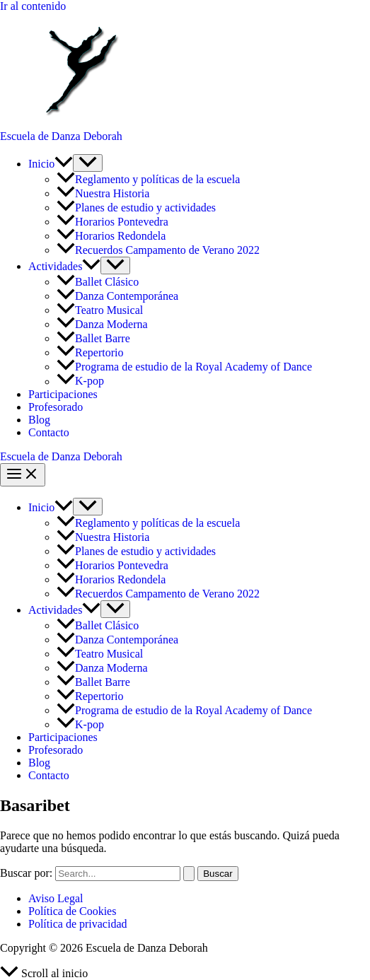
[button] (64, 164)
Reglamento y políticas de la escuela (148, 179)
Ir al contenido (33, 6)
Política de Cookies (72, 911)
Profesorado (56, 407)
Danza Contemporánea (117, 296)
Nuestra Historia (103, 193)
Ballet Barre (95, 338)
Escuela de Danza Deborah (61, 136)
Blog (39, 420)
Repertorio (90, 352)
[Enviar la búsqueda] (189, 874)
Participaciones (63, 394)
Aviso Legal (56, 898)
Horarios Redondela (111, 236)
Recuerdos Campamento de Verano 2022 (158, 250)
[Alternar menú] (88, 163)
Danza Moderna (102, 324)
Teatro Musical (100, 310)
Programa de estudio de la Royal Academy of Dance (184, 367)
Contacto (49, 432)
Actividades (64, 266)
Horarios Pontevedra (112, 222)
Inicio (51, 164)
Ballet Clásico (99, 282)
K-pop (80, 381)
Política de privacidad (78, 924)
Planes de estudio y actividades (136, 208)
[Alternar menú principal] (23, 475)
